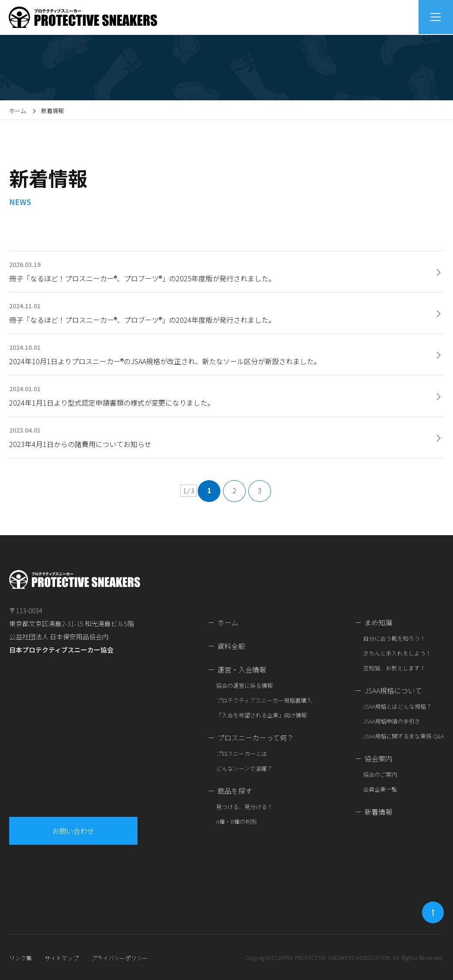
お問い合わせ (74, 831)
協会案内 (378, 758)
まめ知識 (378, 622)
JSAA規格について (393, 690)
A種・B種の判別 (236, 821)
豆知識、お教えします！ (394, 668)
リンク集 (21, 958)
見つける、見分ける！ (244, 807)
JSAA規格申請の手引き (392, 721)
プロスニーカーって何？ (256, 738)
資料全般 (231, 646)
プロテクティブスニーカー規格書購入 (264, 700)
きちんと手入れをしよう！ (397, 653)
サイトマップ (62, 958)
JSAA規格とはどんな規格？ (397, 706)
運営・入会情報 (242, 669)
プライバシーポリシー (120, 958)
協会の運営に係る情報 (244, 685)
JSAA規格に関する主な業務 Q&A (403, 736)
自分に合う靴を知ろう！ (394, 638)
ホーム (18, 111)
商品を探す (235, 791)
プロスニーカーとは (242, 753)
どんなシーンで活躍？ (244, 768)
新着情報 (378, 812)
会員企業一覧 (380, 789)
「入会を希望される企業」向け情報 (261, 715)
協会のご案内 (380, 774)
